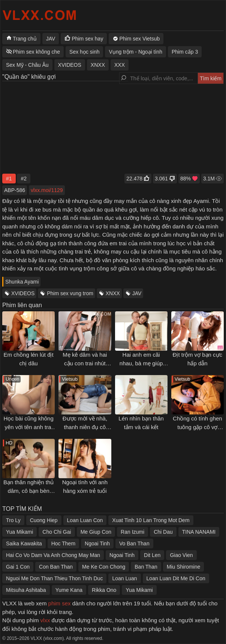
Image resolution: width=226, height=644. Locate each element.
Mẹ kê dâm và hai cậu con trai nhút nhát (85, 363)
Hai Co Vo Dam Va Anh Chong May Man (53, 555)
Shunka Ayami (22, 282)
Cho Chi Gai (57, 532)
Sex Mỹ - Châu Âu (27, 65)
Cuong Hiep (44, 520)
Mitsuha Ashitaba (26, 590)
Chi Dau (163, 532)
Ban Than (146, 567)
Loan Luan (124, 578)
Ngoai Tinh (97, 543)
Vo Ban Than (134, 543)
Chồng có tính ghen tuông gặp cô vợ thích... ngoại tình (198, 427)
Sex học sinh (84, 52)
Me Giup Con (96, 532)
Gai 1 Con (18, 567)
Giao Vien (181, 555)
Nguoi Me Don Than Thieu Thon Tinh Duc (54, 578)
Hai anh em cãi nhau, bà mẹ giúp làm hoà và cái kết (141, 363)
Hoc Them (63, 543)
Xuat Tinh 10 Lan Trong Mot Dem (151, 520)
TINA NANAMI (199, 532)
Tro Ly (13, 520)
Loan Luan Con (85, 520)
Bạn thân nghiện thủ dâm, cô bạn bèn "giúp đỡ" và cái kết (28, 491)
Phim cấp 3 (185, 52)
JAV (137, 293)
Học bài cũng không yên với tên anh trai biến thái (29, 427)
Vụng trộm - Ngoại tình (135, 52)
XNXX (113, 293)
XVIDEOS (23, 293)
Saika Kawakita (24, 543)
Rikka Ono (104, 590)
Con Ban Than (56, 567)
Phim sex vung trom (70, 293)
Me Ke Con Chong (104, 567)
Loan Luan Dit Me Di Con (176, 578)
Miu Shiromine (183, 567)
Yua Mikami (19, 532)
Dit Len (152, 555)
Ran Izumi (132, 532)
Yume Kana (69, 590)
